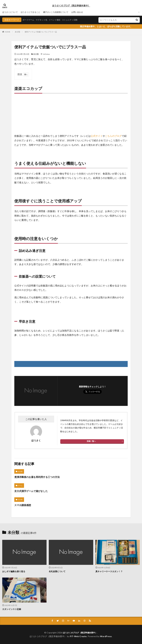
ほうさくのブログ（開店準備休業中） (80, 632)
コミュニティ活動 (73, 20)
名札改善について (57, 571)
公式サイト (97, 136)
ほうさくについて (11, 12)
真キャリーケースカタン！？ (109, 571)
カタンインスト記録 (12, 609)
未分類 (17, 32)
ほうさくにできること (32, 12)
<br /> (23, 114)
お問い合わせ (82, 12)
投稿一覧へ (91, 441)
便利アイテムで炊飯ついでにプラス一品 (41, 32)
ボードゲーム (29, 20)
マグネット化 (43, 20)
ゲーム (20, 486)
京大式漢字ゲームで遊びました (31, 491)
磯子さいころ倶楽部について (59, 12)
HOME (8, 32)
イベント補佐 (57, 20)
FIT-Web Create (78, 636)
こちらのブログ (113, 136)
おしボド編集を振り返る (14, 571)
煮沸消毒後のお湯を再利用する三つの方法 (37, 477)
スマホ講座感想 (23, 505)
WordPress (106, 636)
